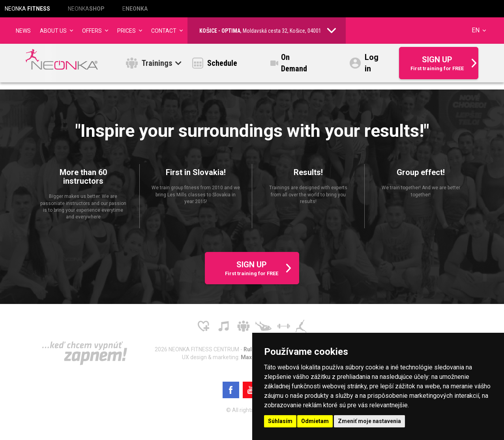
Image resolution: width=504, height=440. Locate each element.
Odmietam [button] (315, 421)
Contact (164, 31)
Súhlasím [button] (280, 421)
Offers (92, 31)
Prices (126, 31)
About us (53, 31)
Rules (251, 349)
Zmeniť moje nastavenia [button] (369, 421)
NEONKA (27, 9)
